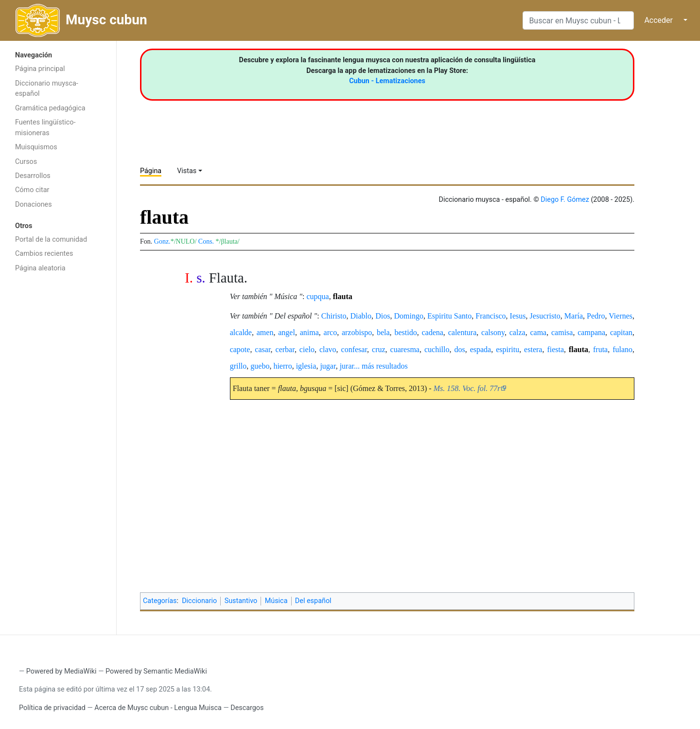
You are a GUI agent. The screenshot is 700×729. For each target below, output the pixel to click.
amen (265, 332)
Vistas (187, 171)
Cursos (26, 162)
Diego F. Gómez (565, 200)
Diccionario (199, 601)
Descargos (247, 708)
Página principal (40, 69)
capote (240, 349)
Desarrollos (33, 176)
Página (151, 171)
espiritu (507, 349)
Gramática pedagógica (50, 108)
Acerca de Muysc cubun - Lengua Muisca (158, 708)
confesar (354, 349)
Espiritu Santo (449, 316)
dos (459, 349)
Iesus (518, 316)
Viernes (621, 316)
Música (276, 601)
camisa (562, 332)
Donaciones (34, 204)
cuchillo (437, 349)
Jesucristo (545, 316)
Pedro (596, 316)
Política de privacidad (52, 708)
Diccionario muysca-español (47, 89)
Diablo (361, 316)
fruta (600, 349)
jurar (347, 366)
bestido (405, 332)
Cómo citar (32, 190)
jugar (328, 366)
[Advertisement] (58, 432)
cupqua (318, 296)
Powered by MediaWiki (61, 671)
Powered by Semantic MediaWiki (156, 671)
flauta (343, 296)
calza (517, 332)
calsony (493, 332)
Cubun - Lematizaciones (387, 81)
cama (538, 332)
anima (309, 332)
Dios (383, 316)
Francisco (490, 316)
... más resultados (381, 366)
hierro (282, 366)
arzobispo (357, 332)
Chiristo (334, 316)
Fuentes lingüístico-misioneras (45, 128)
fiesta (555, 349)
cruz (379, 349)
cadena (432, 332)
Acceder (658, 20)
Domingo (408, 316)
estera (533, 349)
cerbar (285, 349)
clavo (328, 349)
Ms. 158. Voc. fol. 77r (467, 388)
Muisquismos (36, 147)
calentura (463, 332)
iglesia (306, 366)
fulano (622, 349)
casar (262, 349)
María (574, 316)
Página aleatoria (40, 268)
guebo (260, 366)
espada (481, 349)
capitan (621, 332)
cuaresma (405, 349)
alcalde (241, 332)
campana (591, 332)
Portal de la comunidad (51, 240)
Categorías (160, 601)
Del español (313, 601)
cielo (307, 349)
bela (383, 332)
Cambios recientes (44, 254)
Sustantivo (241, 601)
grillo (238, 366)
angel (287, 332)
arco (331, 332)
